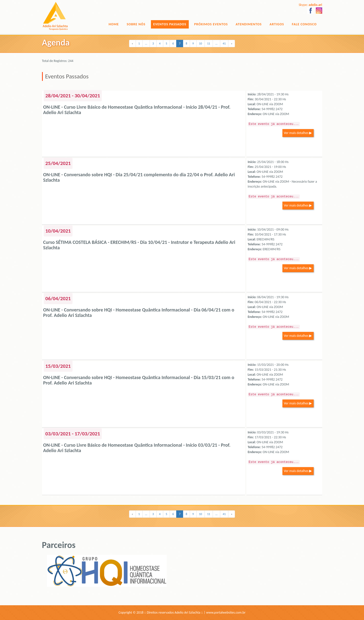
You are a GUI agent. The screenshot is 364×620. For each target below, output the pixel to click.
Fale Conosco (304, 24)
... (146, 44)
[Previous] (132, 44)
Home (114, 24)
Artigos (277, 24)
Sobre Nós (136, 24)
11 (209, 44)
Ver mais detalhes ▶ (298, 133)
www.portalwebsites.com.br (226, 613)
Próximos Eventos (211, 24)
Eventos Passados (170, 24)
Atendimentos (249, 24)
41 (224, 44)
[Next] (232, 44)
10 (201, 44)
